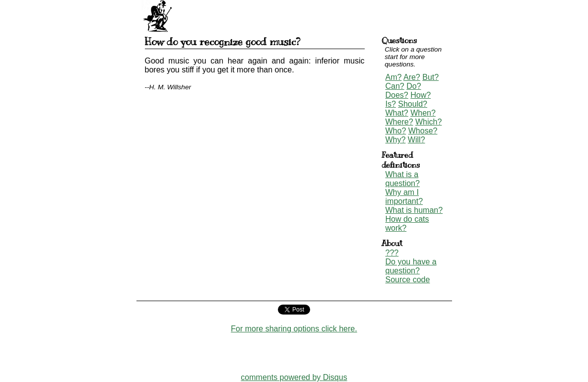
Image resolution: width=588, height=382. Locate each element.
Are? (412, 77)
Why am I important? (404, 197)
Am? (394, 77)
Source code (408, 280)
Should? (413, 104)
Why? (396, 140)
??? (392, 253)
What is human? (414, 210)
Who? (396, 131)
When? (423, 113)
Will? (417, 140)
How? (421, 95)
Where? (399, 122)
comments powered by (294, 377)
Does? (397, 95)
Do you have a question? (411, 266)
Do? (414, 86)
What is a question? (403, 179)
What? (397, 113)
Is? (391, 104)
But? (430, 77)
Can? (395, 86)
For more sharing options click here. (294, 329)
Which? (428, 122)
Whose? (423, 131)
